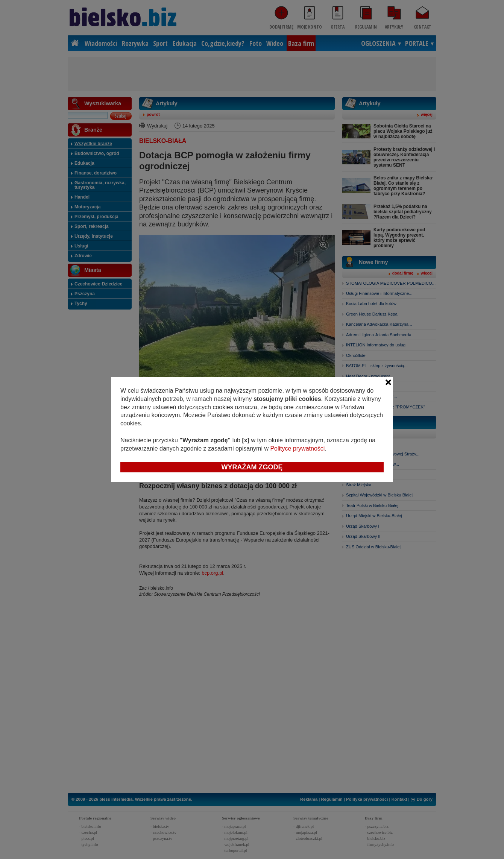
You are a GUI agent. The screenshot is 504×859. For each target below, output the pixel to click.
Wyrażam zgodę (252, 467)
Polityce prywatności (297, 448)
